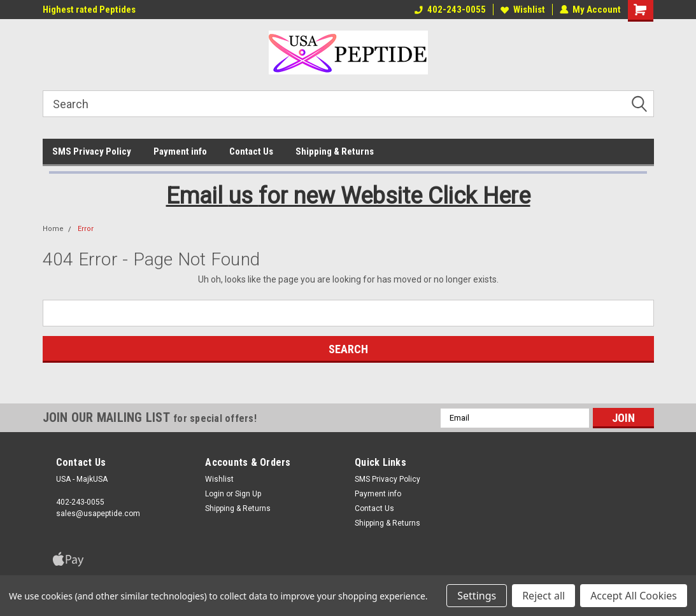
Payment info (180, 151)
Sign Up (248, 494)
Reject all (543, 596)
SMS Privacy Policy (92, 151)
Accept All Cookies (634, 596)
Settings (477, 596)
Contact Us (251, 151)
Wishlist (523, 10)
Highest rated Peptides (89, 10)
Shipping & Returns (335, 151)
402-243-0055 (450, 10)
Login (215, 494)
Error (86, 229)
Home (53, 229)
